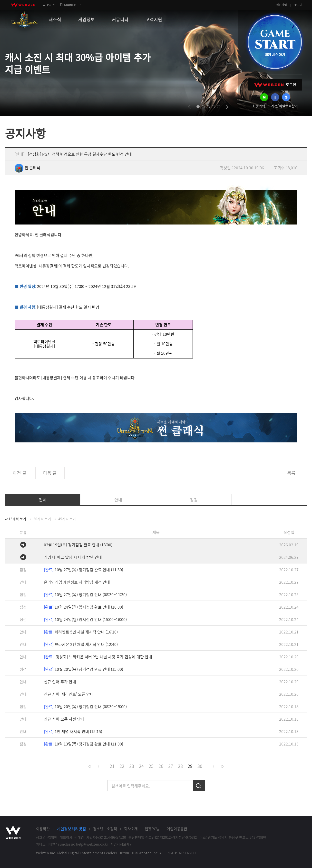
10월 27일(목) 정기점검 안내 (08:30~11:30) (85, 594)
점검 (194, 500)
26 (161, 766)
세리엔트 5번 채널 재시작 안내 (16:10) (81, 632)
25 (151, 766)
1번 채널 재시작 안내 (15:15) (73, 731)
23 (132, 766)
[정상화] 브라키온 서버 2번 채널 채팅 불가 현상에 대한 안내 (98, 657)
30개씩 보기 (42, 519)
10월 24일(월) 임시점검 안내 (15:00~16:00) (85, 619)
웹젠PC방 (152, 829)
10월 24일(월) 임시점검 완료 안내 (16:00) (83, 607)
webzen (23, 5)
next (227, 107)
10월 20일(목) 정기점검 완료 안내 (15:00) (83, 669)
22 (122, 766)
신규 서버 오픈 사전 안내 (64, 719)
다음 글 (50, 473)
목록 (291, 473)
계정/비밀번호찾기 (284, 106)
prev (190, 107)
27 (171, 766)
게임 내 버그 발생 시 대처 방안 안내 (73, 557)
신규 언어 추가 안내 (60, 682)
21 (112, 766)
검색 (199, 786)
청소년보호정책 (105, 829)
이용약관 (43, 829)
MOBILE (70, 5)
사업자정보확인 (122, 844)
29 (190, 766)
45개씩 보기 (67, 519)
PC (49, 5)
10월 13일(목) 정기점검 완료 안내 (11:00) (83, 744)
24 (141, 766)
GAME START (275, 42)
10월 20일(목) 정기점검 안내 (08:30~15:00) (85, 706)
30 (200, 766)
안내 (118, 500)
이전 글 (19, 473)
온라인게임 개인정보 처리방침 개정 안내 (77, 582)
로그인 (298, 5)
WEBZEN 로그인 (275, 85)
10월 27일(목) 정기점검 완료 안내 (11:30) (83, 570)
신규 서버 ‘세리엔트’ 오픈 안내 (69, 694)
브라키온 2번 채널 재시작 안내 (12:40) (81, 644)
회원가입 (282, 5)
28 (180, 766)
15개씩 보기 (17, 519)
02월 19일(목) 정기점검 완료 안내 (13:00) (78, 545)
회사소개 (131, 829)
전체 (43, 500)
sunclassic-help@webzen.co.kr (83, 844)
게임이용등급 (177, 829)
